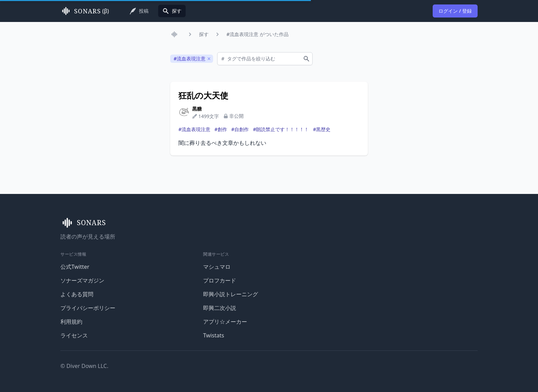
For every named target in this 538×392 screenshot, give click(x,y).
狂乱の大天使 (203, 95)
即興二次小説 (220, 308)
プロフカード (220, 280)
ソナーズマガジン (82, 280)
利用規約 (71, 322)
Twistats (214, 335)
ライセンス (74, 335)
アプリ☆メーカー (225, 322)
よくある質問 (77, 294)
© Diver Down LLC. (84, 366)
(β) (85, 11)
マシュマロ (217, 267)
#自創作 (240, 129)
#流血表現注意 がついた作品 (258, 34)
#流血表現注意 (194, 129)
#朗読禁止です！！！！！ (281, 129)
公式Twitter (75, 267)
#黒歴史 (322, 129)
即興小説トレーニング (231, 294)
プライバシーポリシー (88, 308)
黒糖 (197, 109)
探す (204, 34)
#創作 (221, 129)
